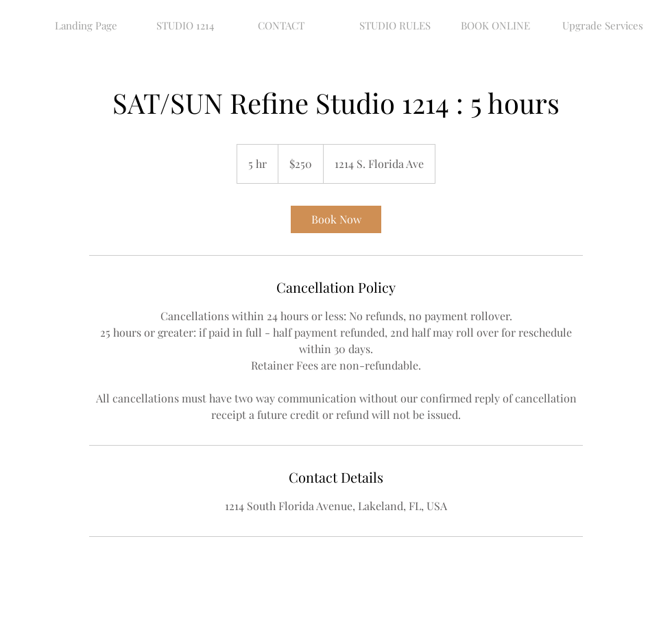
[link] (336, 219)
